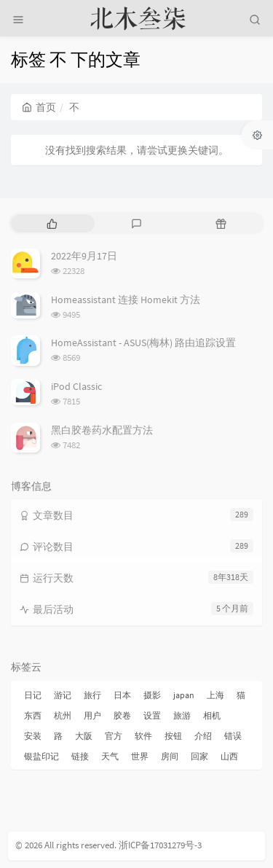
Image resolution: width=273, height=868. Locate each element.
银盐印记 (41, 756)
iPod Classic (76, 386)
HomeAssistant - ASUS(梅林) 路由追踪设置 (143, 343)
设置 (152, 715)
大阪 (84, 736)
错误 (233, 736)
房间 (170, 756)
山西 (229, 756)
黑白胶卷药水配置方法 (102, 430)
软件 (143, 736)
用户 (92, 715)
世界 (140, 756)
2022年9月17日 (84, 256)
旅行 (92, 695)
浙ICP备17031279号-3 (160, 845)
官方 (114, 736)
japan (184, 695)
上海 (215, 695)
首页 (39, 107)
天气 (110, 756)
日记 (33, 695)
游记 (63, 695)
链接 (80, 756)
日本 (122, 695)
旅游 (182, 715)
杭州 (63, 715)
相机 (212, 715)
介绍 (203, 736)
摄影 (152, 695)
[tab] (52, 223)
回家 (199, 756)
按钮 (173, 736)
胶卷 (122, 715)
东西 (33, 715)
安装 (33, 736)
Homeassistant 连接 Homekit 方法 (126, 300)
